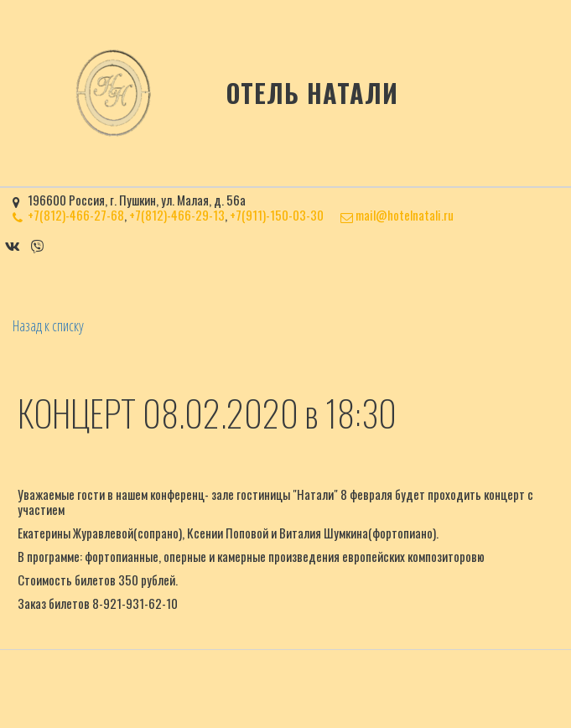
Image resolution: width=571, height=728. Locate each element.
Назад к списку (48, 325)
